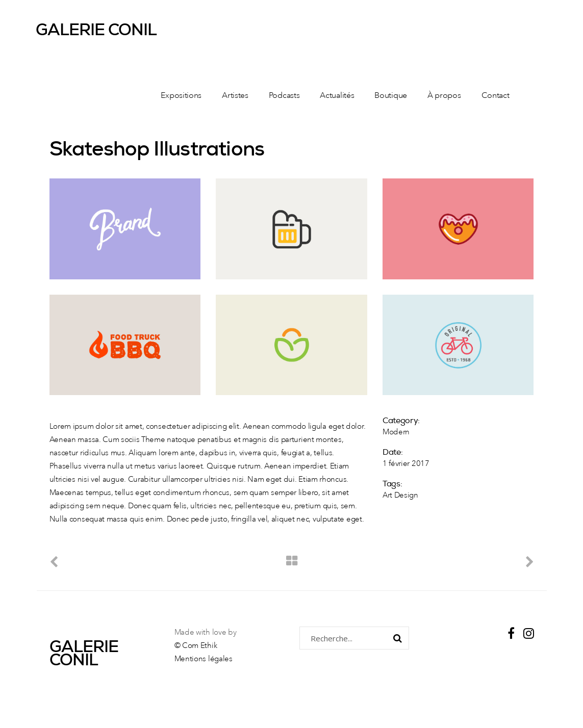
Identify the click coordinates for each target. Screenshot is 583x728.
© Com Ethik (196, 646)
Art (387, 496)
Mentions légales (204, 659)
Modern (396, 433)
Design (406, 496)
